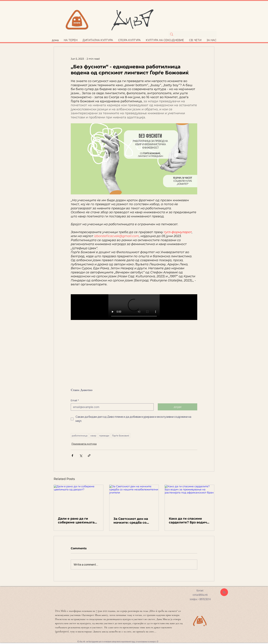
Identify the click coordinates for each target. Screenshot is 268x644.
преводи (104, 436)
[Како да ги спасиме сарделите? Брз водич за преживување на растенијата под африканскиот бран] (189, 499)
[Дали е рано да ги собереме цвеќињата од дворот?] (79, 499)
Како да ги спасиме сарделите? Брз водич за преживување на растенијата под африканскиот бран (188, 521)
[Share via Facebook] (72, 456)
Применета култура (84, 444)
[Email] (111, 407)
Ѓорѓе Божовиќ (121, 436)
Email (75, 400)
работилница (80, 436)
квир (93, 436)
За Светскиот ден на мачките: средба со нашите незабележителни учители (131, 521)
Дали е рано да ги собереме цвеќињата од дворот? (76, 521)
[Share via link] (89, 456)
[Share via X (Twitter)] (81, 456)
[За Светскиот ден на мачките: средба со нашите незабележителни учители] (134, 499)
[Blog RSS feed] (224, 592)
